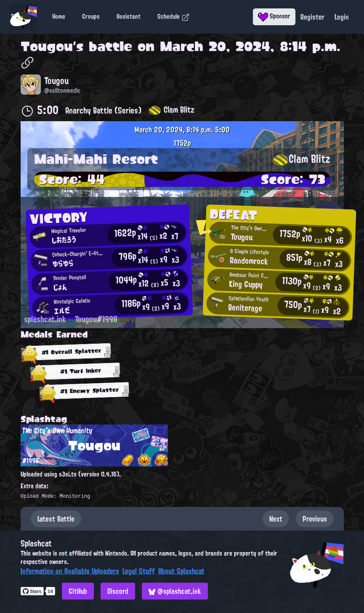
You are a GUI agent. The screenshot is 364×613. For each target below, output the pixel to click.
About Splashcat (181, 571)
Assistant (129, 16)
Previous (315, 519)
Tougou (47, 46)
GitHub (78, 591)
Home (59, 16)
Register (312, 17)
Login (342, 17)
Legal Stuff (139, 571)
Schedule (174, 16)
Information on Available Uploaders (70, 571)
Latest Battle (56, 519)
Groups (91, 16)
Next (276, 519)
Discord (118, 591)
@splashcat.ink (175, 591)
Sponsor (274, 16)
